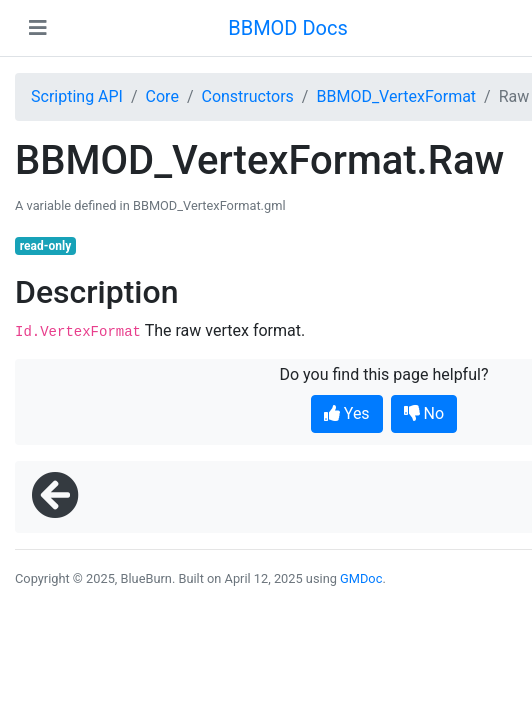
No (424, 413)
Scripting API (77, 96)
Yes (347, 413)
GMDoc (361, 578)
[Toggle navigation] (38, 28)
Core (162, 96)
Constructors (247, 96)
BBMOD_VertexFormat (396, 96)
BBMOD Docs (288, 28)
